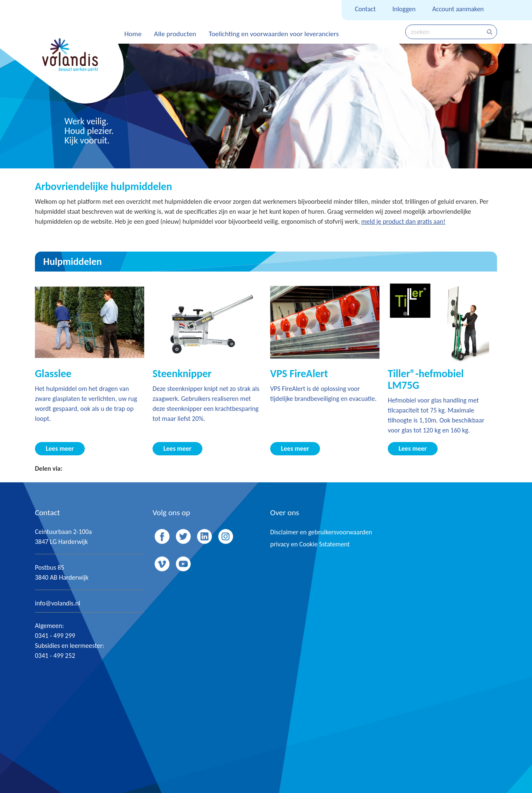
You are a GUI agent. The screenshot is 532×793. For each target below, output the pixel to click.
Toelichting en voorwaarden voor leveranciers (274, 34)
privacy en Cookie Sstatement (310, 544)
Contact (365, 9)
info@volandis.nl (58, 603)
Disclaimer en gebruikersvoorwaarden (321, 532)
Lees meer (60, 448)
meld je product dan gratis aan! (403, 221)
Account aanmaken (458, 9)
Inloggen (404, 9)
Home (133, 34)
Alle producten (175, 34)
